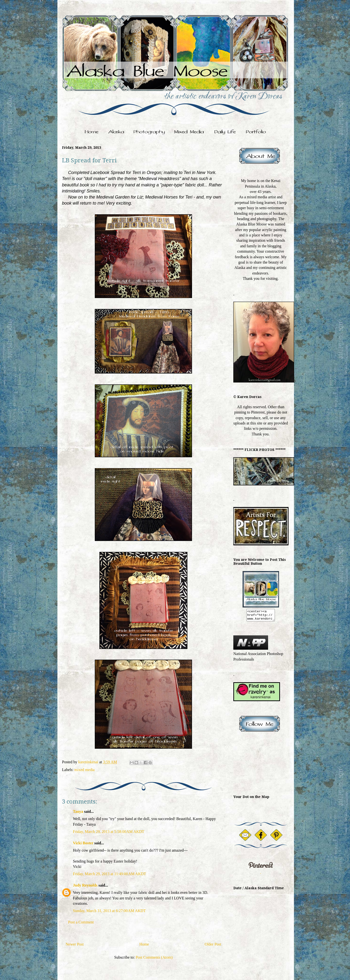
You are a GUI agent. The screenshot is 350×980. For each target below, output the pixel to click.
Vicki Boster (83, 843)
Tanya (79, 811)
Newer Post (75, 944)
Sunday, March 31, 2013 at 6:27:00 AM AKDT (109, 911)
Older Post (213, 944)
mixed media (84, 770)
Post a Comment (81, 922)
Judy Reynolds (85, 885)
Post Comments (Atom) (154, 957)
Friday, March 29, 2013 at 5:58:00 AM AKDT (109, 832)
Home (144, 944)
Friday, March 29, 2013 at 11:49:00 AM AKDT (109, 874)
